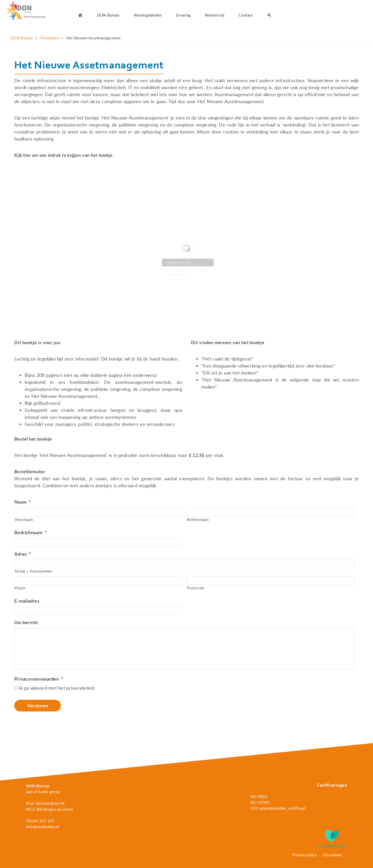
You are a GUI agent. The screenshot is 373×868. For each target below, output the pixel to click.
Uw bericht (26, 622)
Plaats (20, 588)
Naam (23, 502)
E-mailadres (27, 601)
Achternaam (198, 520)
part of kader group (43, 792)
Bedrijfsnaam (31, 532)
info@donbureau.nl (43, 827)
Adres (23, 554)
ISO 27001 (260, 802)
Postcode (195, 588)
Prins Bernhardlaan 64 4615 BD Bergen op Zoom (49, 806)
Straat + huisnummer (34, 571)
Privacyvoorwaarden (39, 679)
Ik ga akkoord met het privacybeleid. (57, 688)
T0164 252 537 (40, 821)
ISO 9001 (259, 796)
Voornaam (24, 520)
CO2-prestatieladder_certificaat (278, 808)
